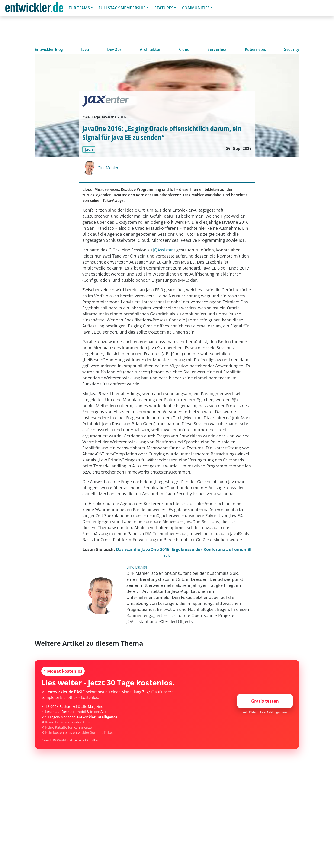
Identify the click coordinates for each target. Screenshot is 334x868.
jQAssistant (164, 250)
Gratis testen (265, 701)
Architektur (150, 49)
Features (164, 8)
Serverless (217, 49)
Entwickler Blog (49, 49)
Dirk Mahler (108, 168)
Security (292, 49)
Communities (196, 8)
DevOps (114, 49)
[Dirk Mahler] (90, 168)
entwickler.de (34, 9)
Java (85, 49)
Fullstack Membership (122, 8)
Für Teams (79, 8)
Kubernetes (255, 49)
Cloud (184, 49)
